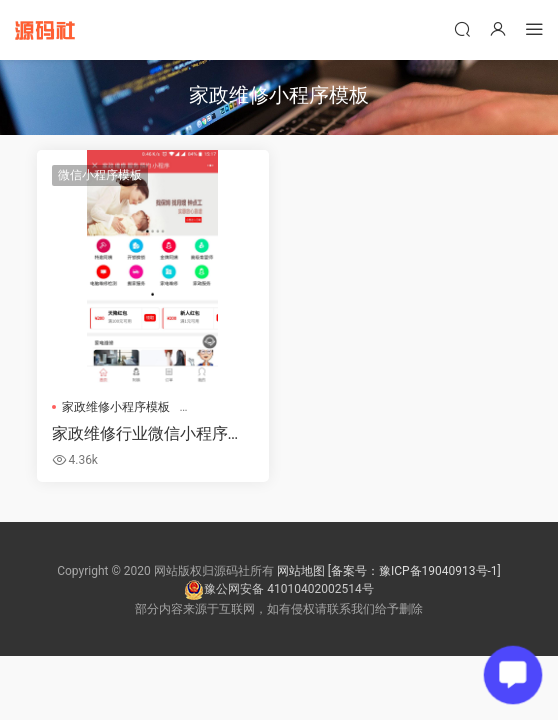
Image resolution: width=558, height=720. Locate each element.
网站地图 (301, 571)
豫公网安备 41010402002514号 (278, 589)
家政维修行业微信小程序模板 (148, 434)
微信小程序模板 (100, 175)
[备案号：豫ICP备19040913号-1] (414, 571)
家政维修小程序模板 (116, 407)
